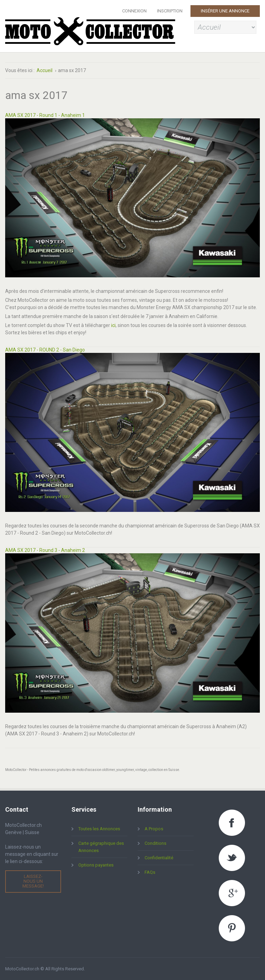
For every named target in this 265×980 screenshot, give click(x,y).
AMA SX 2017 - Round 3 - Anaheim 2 (45, 550)
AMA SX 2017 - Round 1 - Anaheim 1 (45, 115)
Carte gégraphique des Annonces (101, 847)
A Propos (154, 829)
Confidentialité (159, 858)
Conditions (155, 843)
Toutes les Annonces (99, 829)
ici (113, 325)
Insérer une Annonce (225, 11)
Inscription (170, 11)
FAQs (150, 872)
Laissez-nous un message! (33, 881)
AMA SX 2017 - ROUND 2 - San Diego (45, 350)
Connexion (134, 11)
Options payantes (96, 865)
